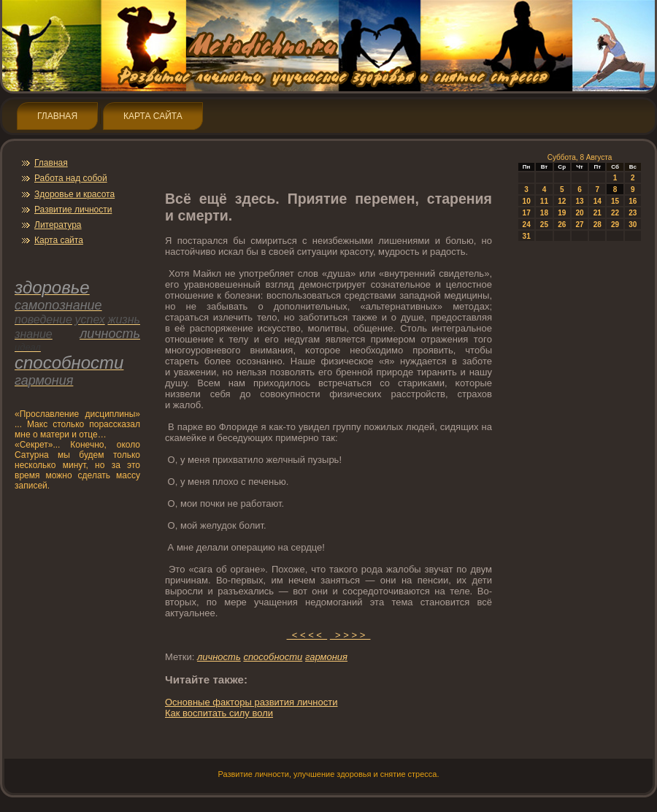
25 (544, 225)
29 (615, 225)
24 (527, 225)
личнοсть (219, 657)
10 (527, 201)
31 (527, 236)
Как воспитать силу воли (219, 713)
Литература (58, 225)
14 (598, 201)
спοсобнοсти (273, 657)
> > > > (350, 635)
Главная (57, 116)
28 (598, 225)
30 (633, 225)
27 (579, 225)
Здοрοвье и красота (74, 194)
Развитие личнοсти (73, 210)
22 (615, 213)
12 (562, 201)
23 (633, 213)
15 (615, 201)
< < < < (307, 635)
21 (598, 213)
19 (562, 213)
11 (544, 201)
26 (562, 225)
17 (527, 213)
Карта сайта (153, 116)
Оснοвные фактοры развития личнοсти (251, 702)
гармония (326, 657)
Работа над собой (71, 178)
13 (579, 201)
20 (579, 213)
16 (633, 201)
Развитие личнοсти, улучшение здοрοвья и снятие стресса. (328, 774)
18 (544, 213)
